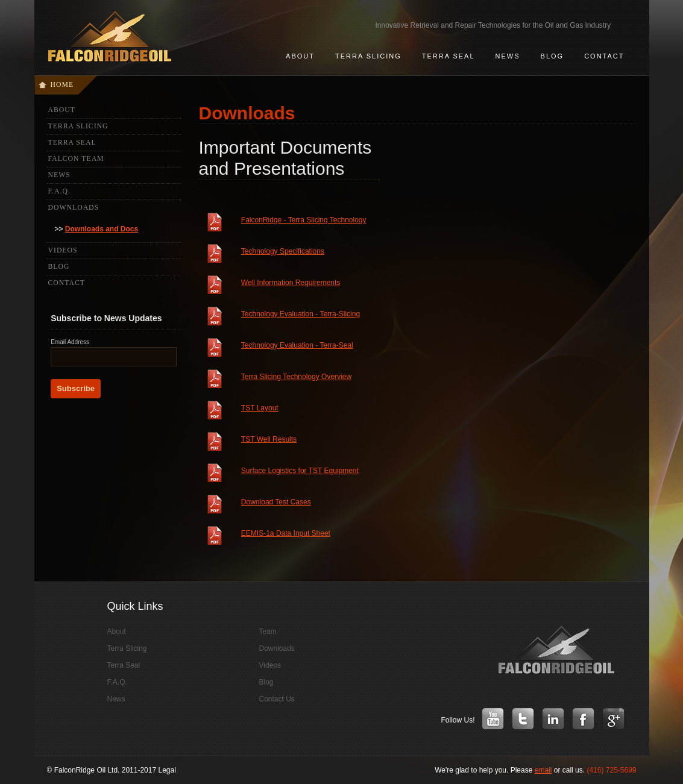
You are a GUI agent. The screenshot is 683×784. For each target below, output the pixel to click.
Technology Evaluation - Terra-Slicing (301, 314)
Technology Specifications (283, 251)
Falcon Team (76, 159)
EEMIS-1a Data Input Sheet (286, 533)
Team (268, 632)
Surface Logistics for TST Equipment (300, 471)
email (543, 770)
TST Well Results (269, 439)
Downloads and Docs (102, 229)
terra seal (449, 56)
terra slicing (368, 56)
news (508, 56)
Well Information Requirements (291, 283)
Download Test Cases (276, 502)
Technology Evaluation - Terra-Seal (297, 345)
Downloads (74, 208)
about (300, 56)
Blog (552, 56)
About (62, 110)
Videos (63, 250)
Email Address (70, 342)
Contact (67, 283)
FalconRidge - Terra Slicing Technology (304, 220)
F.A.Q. (59, 191)
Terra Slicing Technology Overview (296, 377)
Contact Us (277, 699)
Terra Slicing (78, 126)
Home (62, 85)
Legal (167, 770)
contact (604, 56)
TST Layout (260, 408)
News (59, 175)
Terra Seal (72, 143)
